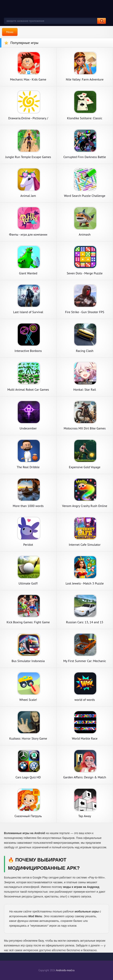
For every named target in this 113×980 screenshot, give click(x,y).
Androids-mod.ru (65, 970)
